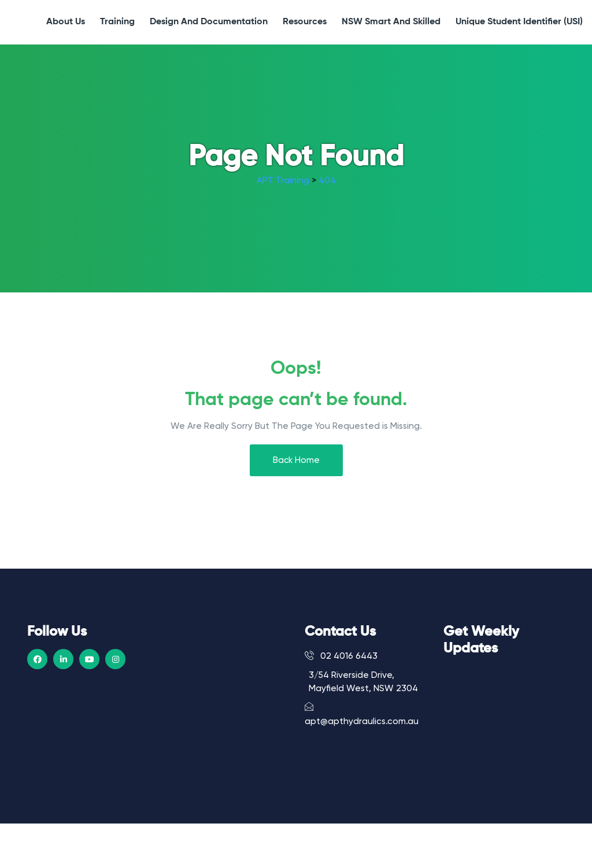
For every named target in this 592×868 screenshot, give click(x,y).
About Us (66, 22)
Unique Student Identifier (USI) (519, 22)
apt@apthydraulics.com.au (362, 714)
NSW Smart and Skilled (391, 22)
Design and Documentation (209, 22)
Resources (305, 22)
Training (117, 22)
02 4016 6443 (341, 656)
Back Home (296, 460)
